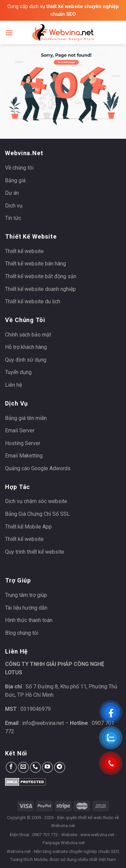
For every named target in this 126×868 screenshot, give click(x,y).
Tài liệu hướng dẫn (26, 608)
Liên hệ (13, 385)
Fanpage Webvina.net (64, 843)
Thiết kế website (24, 251)
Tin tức (13, 218)
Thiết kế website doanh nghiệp (40, 289)
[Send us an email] (23, 767)
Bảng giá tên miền (26, 418)
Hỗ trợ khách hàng (26, 347)
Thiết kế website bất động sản (41, 276)
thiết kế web (90, 818)
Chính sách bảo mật (28, 335)
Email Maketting (24, 456)
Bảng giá (15, 180)
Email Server (20, 430)
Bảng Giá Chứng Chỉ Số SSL (37, 514)
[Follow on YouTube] (48, 767)
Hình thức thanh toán (29, 620)
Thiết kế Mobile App (28, 527)
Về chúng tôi (19, 168)
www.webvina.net (97, 835)
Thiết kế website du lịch (33, 301)
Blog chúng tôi (22, 633)
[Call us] (35, 767)
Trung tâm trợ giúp (26, 595)
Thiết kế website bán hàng (35, 264)
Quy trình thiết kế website (35, 552)
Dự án (12, 193)
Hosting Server (23, 443)
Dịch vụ (14, 206)
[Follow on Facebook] (11, 767)
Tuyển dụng (18, 372)
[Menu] (9, 33)
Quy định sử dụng (26, 360)
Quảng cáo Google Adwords (38, 468)
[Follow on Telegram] (60, 767)
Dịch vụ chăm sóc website (36, 501)
